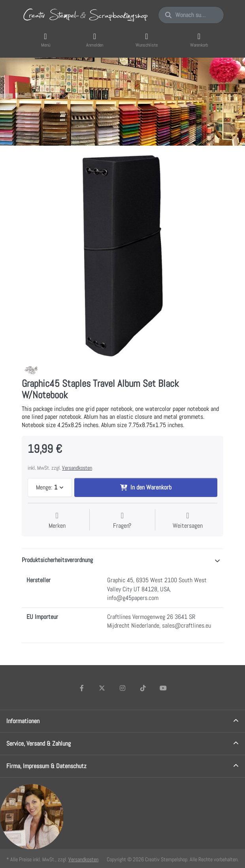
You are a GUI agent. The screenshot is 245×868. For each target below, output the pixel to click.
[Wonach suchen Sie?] (191, 15)
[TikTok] (143, 688)
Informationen (23, 721)
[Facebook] (82, 688)
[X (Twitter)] (102, 688)
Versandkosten (77, 468)
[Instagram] (122, 688)
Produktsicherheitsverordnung (57, 560)
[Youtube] (163, 688)
